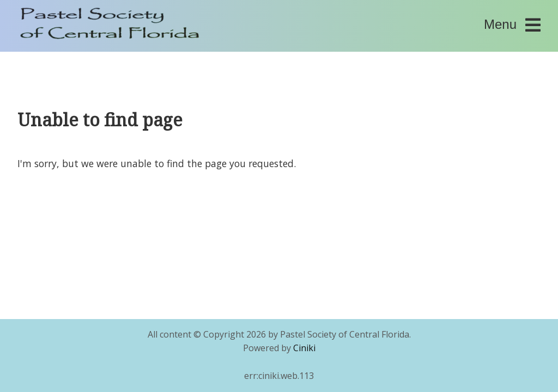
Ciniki (304, 348)
